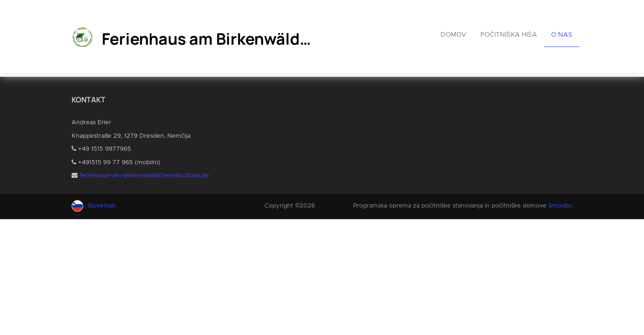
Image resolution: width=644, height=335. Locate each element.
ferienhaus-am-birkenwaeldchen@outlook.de (144, 176)
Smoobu (560, 206)
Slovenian (102, 206)
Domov (453, 35)
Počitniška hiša (509, 35)
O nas (562, 35)
